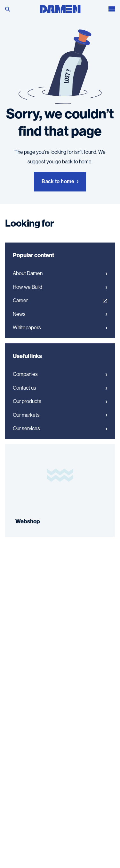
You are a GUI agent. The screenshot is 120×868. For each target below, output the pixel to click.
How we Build (60, 287)
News (60, 314)
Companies (60, 374)
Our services (60, 429)
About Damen (60, 273)
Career (60, 301)
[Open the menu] (112, 8)
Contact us (60, 388)
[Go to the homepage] (60, 7)
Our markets (60, 415)
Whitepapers (60, 328)
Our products (60, 401)
